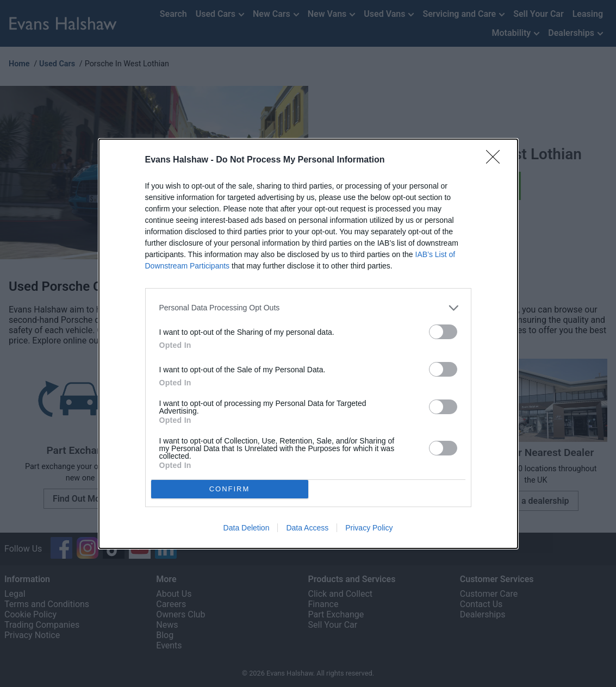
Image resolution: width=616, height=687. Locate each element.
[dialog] (308, 344)
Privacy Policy (369, 528)
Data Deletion (247, 528)
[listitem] (308, 308)
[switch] (443, 332)
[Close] (496, 160)
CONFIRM (230, 489)
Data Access (307, 528)
